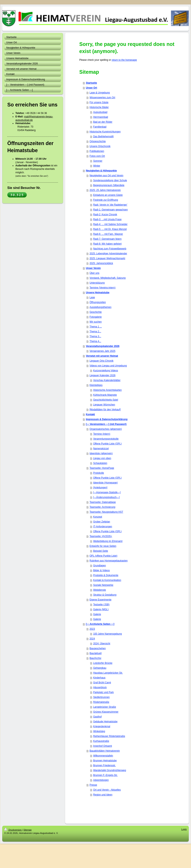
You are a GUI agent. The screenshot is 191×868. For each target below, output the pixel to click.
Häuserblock (100, 687)
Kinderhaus (99, 678)
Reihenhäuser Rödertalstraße (109, 736)
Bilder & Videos (101, 570)
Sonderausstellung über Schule (110, 180)
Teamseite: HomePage (102, 468)
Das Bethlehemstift (103, 137)
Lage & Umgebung (100, 93)
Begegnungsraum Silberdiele (109, 185)
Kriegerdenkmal (102, 726)
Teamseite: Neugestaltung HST (106, 512)
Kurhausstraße (101, 741)
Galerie (97, 614)
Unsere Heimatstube (98, 293)
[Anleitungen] (100, 488)
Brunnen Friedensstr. (104, 765)
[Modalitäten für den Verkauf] (105, 410)
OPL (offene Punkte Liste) (103, 556)
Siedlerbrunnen (101, 697)
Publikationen (97, 151)
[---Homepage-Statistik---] (107, 492)
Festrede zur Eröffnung (106, 200)
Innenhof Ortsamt (102, 746)
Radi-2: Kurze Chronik (105, 215)
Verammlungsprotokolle (106, 439)
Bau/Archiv (95, 658)
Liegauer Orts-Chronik (101, 361)
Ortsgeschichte (98, 141)
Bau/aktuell (95, 653)
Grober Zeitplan (101, 522)
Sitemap (27, 830)
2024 (92, 639)
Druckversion (13, 830)
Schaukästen (100, 463)
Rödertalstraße (101, 702)
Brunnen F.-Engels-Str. (105, 775)
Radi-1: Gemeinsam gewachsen (110, 210)
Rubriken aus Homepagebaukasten (108, 561)
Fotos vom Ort (97, 156)
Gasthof (97, 717)
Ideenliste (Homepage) (105, 483)
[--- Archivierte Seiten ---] (100, 624)
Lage (92, 297)
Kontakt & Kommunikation (107, 580)
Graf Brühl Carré (102, 683)
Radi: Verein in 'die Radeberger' (110, 205)
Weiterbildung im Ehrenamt (108, 541)
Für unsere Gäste (99, 102)
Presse (93, 785)
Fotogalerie (95, 317)
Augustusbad (100, 112)
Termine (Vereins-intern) (102, 288)
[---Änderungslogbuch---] (106, 497)
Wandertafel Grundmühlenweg (109, 770)
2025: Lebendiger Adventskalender (108, 254)
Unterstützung (97, 283)
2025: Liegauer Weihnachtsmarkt (107, 258)
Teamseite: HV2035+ (101, 536)
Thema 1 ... (96, 327)
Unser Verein (93, 268)
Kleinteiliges (96, 385)
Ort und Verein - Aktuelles (107, 790)
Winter (97, 166)
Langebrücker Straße (105, 707)
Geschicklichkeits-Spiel (106, 400)
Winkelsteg (99, 731)
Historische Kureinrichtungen (105, 132)
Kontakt (90, 414)
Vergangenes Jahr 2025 (102, 351)
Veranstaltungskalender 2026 (102, 346)
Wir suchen (95, 322)
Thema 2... (95, 332)
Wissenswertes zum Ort (102, 98)
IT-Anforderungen (102, 527)
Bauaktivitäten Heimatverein (105, 751)
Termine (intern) (102, 434)
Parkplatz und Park (103, 692)
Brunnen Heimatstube (105, 761)
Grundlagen (99, 566)
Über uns (94, 273)
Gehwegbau (100, 668)
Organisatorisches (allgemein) (106, 429)
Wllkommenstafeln (103, 756)
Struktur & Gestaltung (105, 595)
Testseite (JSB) (101, 605)
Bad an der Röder (103, 122)
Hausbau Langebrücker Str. (108, 673)
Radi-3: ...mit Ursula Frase (107, 219)
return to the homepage (124, 60)
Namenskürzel (101, 449)
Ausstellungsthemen (100, 307)
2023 (92, 629)
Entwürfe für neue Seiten (103, 546)
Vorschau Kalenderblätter (107, 380)
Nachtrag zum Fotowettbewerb (110, 249)
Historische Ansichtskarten (107, 390)
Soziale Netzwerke (103, 585)
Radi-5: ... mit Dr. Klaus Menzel (110, 229)
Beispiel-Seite (100, 551)
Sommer (98, 161)
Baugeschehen (98, 648)
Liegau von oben (102, 458)
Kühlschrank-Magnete (105, 395)
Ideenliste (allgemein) (101, 453)
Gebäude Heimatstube (105, 722)
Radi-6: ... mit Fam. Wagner (108, 234)
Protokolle (98, 473)
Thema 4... (95, 341)
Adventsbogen (101, 780)
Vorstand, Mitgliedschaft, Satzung (107, 278)
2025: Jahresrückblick (101, 263)
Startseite (91, 83)
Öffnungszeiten (98, 302)
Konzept (98, 517)
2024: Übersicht (102, 644)
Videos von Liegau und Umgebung (108, 366)
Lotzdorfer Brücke (103, 663)
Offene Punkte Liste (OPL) (107, 444)
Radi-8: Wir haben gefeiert (107, 244)
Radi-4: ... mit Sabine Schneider (110, 224)
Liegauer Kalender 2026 (102, 375)
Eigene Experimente (100, 600)
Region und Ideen (103, 795)
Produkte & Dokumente (106, 575)
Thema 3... (95, 336)
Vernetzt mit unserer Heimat (102, 356)
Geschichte (95, 312)
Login (184, 829)
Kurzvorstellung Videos (106, 371)
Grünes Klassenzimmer (106, 712)
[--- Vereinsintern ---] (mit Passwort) (106, 424)
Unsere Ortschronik (100, 146)
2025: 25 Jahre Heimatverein (105, 190)
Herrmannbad (100, 117)
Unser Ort (91, 88)
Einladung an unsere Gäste (108, 195)
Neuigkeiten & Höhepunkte (101, 171)
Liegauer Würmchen (104, 405)
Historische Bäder (99, 107)
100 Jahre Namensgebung (107, 634)
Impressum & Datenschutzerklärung (107, 419)
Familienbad (100, 127)
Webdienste (99, 590)
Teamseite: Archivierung (102, 507)
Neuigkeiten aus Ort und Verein (106, 176)
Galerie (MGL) (101, 609)
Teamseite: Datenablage (102, 502)
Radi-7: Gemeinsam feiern (107, 239)
